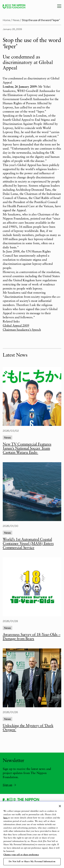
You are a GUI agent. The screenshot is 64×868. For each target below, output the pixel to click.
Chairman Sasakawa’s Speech (22, 330)
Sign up (10, 785)
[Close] (60, 806)
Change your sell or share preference (21, 855)
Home (6, 20)
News (16, 20)
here (6, 818)
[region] (32, 835)
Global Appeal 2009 (16, 326)
